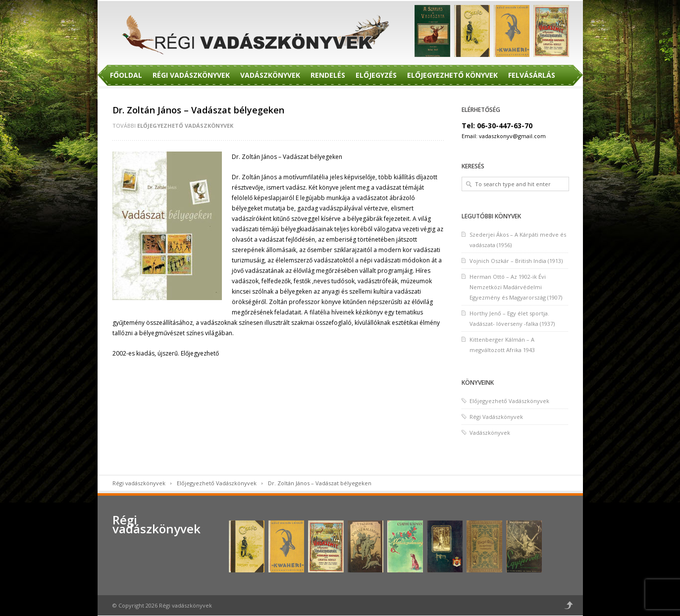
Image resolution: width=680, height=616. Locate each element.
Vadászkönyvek (270, 75)
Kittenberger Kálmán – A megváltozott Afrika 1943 (502, 345)
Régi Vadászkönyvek (191, 75)
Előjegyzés (376, 75)
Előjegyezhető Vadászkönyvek (185, 126)
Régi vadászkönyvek (139, 483)
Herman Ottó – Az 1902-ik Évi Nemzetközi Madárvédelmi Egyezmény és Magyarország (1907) (516, 287)
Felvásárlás (532, 75)
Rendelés (328, 75)
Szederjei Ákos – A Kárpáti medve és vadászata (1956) (518, 240)
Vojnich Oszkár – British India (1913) (516, 261)
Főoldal (126, 75)
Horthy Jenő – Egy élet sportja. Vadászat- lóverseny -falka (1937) (512, 318)
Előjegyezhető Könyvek (452, 75)
